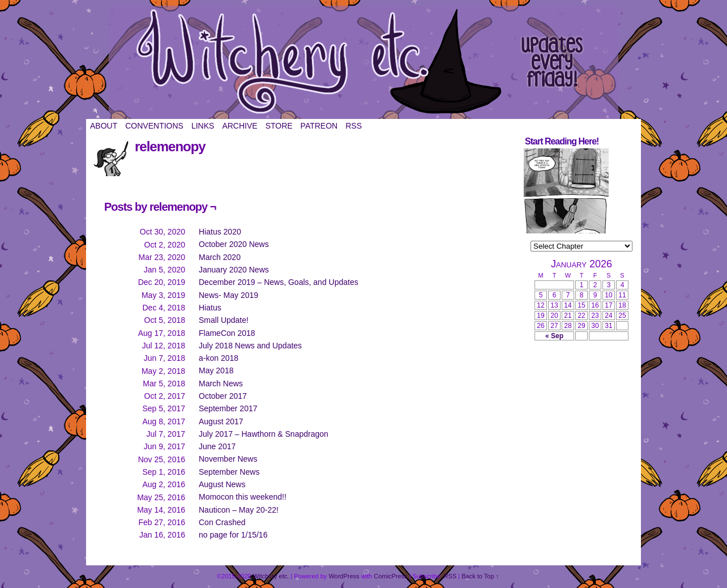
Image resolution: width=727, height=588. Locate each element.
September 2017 (228, 408)
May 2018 (216, 370)
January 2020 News (234, 270)
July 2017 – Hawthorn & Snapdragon (264, 434)
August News (222, 484)
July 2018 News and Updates (250, 346)
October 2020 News (234, 244)
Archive (240, 126)
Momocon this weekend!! (243, 497)
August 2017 (221, 421)
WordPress (344, 576)
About (104, 126)
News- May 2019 (228, 295)
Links (203, 126)
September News (229, 472)
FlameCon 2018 (227, 333)
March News (221, 384)
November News (228, 459)
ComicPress (390, 576)
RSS (354, 126)
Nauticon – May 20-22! (239, 510)
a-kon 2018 (219, 358)
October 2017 (223, 396)
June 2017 (217, 446)
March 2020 (220, 257)
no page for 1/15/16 (233, 535)
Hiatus (210, 308)
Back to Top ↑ (480, 576)
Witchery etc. (363, 62)
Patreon (319, 126)
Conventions (154, 126)
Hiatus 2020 (220, 232)
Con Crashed (222, 522)
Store (279, 126)
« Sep (554, 336)
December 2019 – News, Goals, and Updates (279, 282)
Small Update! (224, 320)
